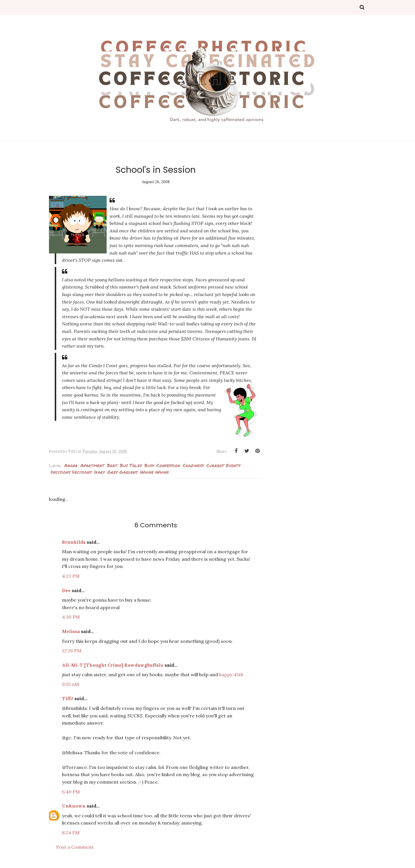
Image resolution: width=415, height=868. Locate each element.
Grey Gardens (122, 472)
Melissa (71, 631)
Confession (168, 465)
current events (223, 465)
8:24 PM (71, 833)
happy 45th (231, 674)
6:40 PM (71, 792)
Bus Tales (131, 465)
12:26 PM (72, 651)
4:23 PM (71, 576)
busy (149, 465)
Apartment (92, 465)
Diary (99, 472)
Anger (71, 465)
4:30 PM (71, 617)
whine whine (154, 472)
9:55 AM (70, 684)
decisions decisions (71, 472)
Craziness (193, 465)
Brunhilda (74, 542)
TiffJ (68, 698)
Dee (66, 590)
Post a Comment (75, 847)
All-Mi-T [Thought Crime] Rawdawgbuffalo (113, 665)
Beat (112, 465)
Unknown (74, 806)
